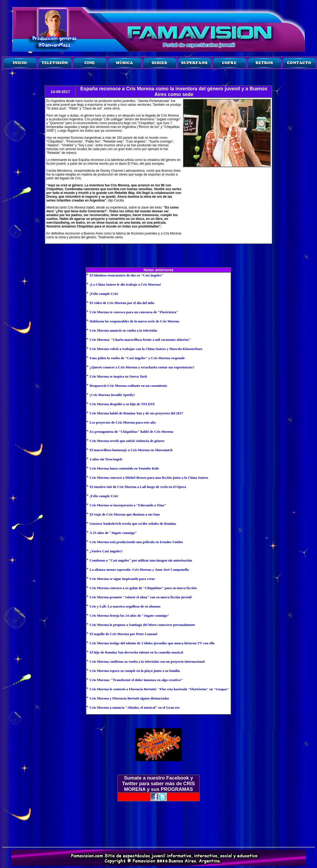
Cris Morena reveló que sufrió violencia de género (127, 441)
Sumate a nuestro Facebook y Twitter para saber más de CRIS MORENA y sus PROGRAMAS (158, 784)
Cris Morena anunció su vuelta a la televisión (123, 330)
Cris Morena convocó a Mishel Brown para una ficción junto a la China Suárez (149, 478)
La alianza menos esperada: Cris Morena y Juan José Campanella (139, 570)
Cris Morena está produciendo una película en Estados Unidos (136, 542)
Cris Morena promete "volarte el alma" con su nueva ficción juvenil (140, 597)
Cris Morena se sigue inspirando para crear (122, 579)
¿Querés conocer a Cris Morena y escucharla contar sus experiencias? (142, 367)
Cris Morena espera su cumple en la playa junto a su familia (135, 671)
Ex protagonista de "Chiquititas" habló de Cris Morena (131, 432)
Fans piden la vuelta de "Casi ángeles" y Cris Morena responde (137, 358)
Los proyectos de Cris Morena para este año (123, 422)
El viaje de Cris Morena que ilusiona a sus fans (125, 514)
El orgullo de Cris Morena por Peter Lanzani (123, 634)
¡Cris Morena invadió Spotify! (112, 395)
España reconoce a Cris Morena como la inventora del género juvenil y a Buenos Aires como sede (174, 92)
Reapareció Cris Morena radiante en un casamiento (128, 386)
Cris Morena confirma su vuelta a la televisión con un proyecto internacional (147, 661)
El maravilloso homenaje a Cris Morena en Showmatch (131, 450)
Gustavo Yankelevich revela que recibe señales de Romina (133, 524)
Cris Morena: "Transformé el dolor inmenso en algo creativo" (136, 680)
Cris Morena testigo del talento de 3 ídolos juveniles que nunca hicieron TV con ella (152, 643)
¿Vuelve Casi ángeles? (106, 551)
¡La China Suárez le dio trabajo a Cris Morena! (125, 284)
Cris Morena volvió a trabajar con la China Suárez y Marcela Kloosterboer (146, 349)
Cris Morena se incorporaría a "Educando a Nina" (128, 505)
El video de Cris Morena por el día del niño (122, 303)
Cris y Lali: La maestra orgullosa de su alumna (125, 606)
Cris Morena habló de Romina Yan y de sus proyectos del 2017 (136, 413)
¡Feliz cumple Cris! (104, 294)
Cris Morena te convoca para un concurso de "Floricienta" (134, 312)
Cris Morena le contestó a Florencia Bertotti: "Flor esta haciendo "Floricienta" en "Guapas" (159, 689)
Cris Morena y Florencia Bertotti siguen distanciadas (129, 698)
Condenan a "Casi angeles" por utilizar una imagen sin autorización (141, 560)
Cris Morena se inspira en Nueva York (118, 376)
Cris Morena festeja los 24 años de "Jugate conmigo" (129, 615)
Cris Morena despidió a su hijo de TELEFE (122, 404)
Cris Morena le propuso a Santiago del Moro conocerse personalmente (142, 625)
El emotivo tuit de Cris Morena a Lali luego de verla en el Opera (138, 487)
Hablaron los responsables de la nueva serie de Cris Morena (134, 321)
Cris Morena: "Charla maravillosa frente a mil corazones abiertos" (140, 340)
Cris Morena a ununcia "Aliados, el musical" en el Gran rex (135, 707)
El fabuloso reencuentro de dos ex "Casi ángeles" (126, 275)
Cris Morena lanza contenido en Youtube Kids (124, 468)
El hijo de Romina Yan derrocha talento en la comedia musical (136, 652)
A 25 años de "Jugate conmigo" (113, 533)
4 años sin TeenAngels (106, 459)
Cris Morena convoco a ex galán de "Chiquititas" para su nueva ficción (143, 588)
